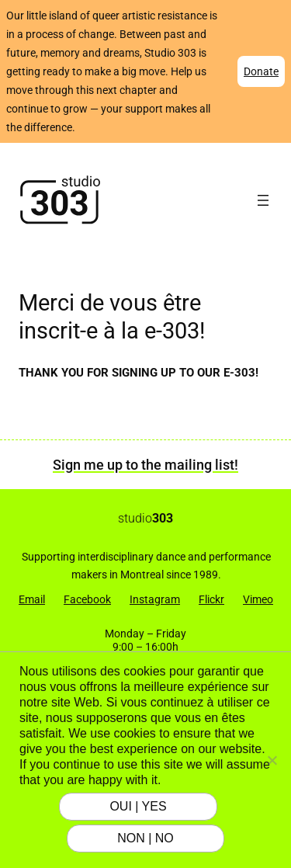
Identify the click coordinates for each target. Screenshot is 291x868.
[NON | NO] (272, 760)
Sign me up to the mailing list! (145, 465)
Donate (261, 71)
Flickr (211, 599)
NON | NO (145, 838)
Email (32, 599)
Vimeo (258, 599)
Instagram (155, 599)
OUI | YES (138, 806)
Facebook (87, 599)
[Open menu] (263, 200)
